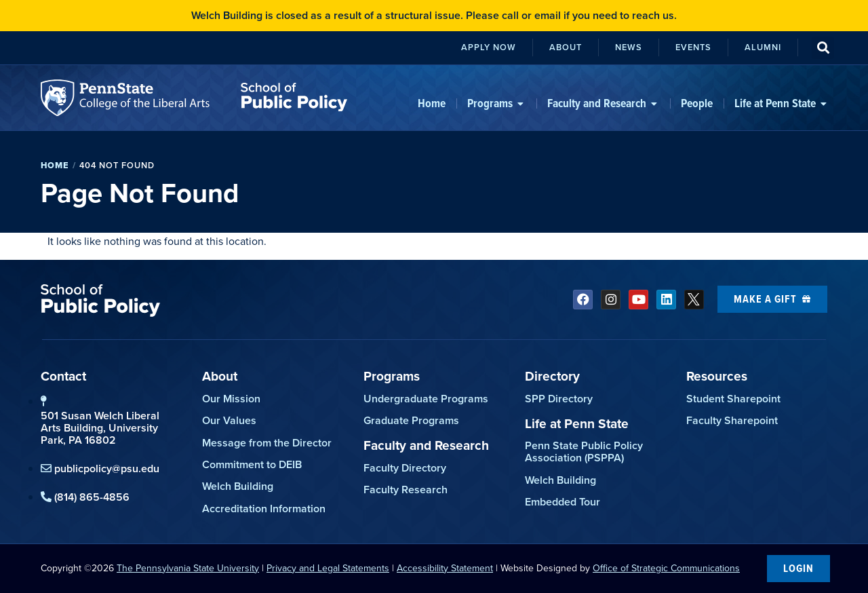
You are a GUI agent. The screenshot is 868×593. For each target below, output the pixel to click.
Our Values (229, 420)
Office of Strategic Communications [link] (666, 568)
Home (55, 165)
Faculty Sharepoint (732, 420)
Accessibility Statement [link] (445, 568)
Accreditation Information (264, 509)
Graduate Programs (411, 420)
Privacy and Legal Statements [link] (328, 568)
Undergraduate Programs (426, 399)
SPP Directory (559, 399)
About (220, 376)
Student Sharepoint (733, 399)
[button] (823, 48)
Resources (717, 376)
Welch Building (238, 486)
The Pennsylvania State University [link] (188, 568)
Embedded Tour (563, 502)
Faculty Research (406, 490)
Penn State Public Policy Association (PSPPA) (584, 452)
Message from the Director (267, 443)
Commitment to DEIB (252, 464)
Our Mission (231, 399)
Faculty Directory (405, 468)
